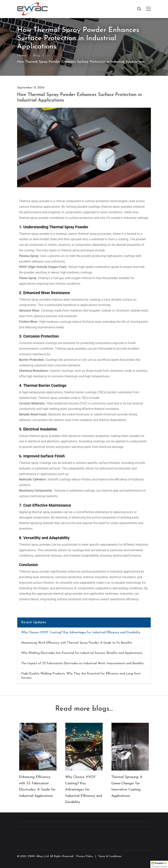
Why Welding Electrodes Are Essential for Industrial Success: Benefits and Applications (82, 655)
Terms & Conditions (110, 856)
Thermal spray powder (34, 572)
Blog (37, 55)
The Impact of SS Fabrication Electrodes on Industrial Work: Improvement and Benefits (82, 665)
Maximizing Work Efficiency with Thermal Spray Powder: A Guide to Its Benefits (77, 644)
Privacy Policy (84, 856)
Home (22, 55)
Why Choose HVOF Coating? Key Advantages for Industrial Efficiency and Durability (81, 634)
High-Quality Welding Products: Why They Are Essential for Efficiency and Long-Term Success (81, 677)
